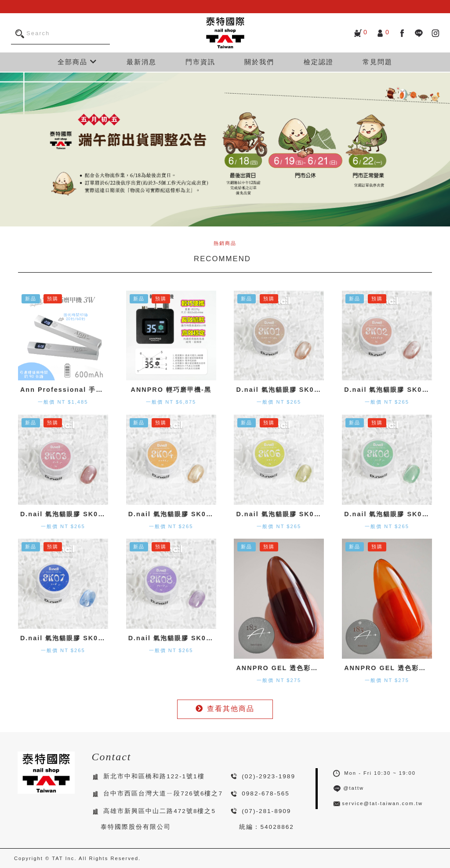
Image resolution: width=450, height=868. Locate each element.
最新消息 (142, 62)
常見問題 (377, 62)
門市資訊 (200, 62)
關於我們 (259, 62)
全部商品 (77, 62)
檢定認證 (319, 62)
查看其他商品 (225, 709)
